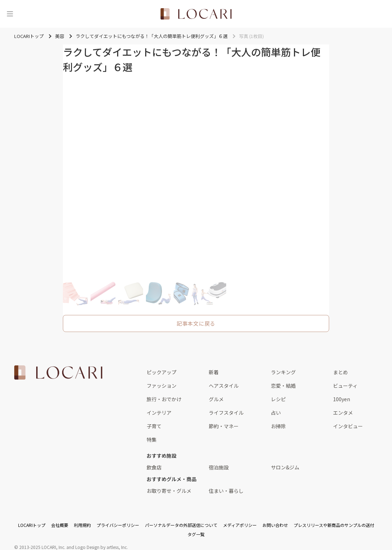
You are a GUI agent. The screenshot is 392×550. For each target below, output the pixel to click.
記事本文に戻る (196, 323)
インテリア (159, 413)
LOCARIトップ (32, 525)
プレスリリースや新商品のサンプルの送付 (334, 525)
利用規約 (82, 525)
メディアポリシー (240, 525)
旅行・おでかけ (164, 399)
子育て (154, 426)
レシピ (278, 399)
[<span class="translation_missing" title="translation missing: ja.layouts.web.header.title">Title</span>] (196, 14)
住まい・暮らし (226, 491)
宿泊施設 (219, 467)
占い (276, 413)
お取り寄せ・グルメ (169, 491)
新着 (214, 372)
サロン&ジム (285, 467)
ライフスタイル (226, 413)
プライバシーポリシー (118, 525)
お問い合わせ (275, 525)
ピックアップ (162, 372)
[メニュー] (10, 14)
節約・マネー (224, 426)
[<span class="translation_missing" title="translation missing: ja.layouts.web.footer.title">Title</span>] (58, 372)
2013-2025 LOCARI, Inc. (42, 547)
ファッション (162, 386)
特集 (152, 440)
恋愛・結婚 (283, 386)
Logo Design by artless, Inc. (102, 547)
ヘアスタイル (224, 386)
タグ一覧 (196, 534)
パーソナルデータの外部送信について (181, 525)
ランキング (283, 372)
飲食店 (154, 467)
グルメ (216, 399)
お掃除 (278, 426)
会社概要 (60, 525)
